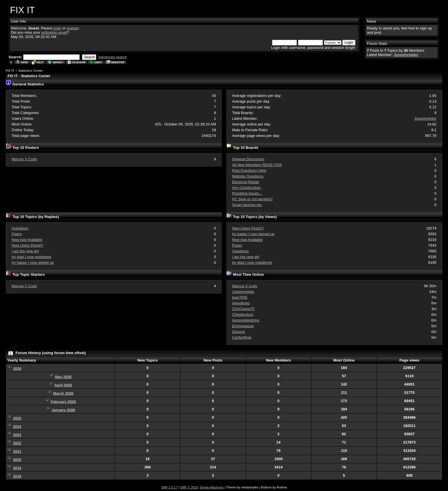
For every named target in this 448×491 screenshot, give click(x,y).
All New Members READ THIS (257, 165)
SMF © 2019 (189, 487)
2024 (17, 427)
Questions (20, 228)
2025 (17, 418)
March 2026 (63, 393)
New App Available (27, 240)
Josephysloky (406, 55)
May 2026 (63, 377)
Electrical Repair (246, 182)
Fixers (17, 234)
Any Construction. (247, 188)
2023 (17, 435)
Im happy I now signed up (33, 263)
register (73, 28)
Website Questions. (248, 176)
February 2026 (63, 402)
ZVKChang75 (243, 309)
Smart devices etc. (247, 205)
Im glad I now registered (32, 257)
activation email (54, 32)
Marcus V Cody (24, 159)
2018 (17, 476)
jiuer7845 (240, 297)
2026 (17, 369)
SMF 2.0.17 (169, 487)
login (57, 28)
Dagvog (238, 332)
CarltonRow (242, 337)
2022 (17, 443)
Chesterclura (243, 315)
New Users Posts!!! (28, 245)
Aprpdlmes (241, 303)
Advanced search (113, 57)
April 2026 (63, 385)
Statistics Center (30, 71)
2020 (17, 460)
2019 (17, 468)
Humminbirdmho (246, 320)
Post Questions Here (249, 170)
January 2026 (63, 410)
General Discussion (248, 159)
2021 (17, 451)
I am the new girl (25, 251)
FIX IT (10, 71)
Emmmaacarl (243, 326)
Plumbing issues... (247, 193)
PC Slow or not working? (252, 199)
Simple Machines (212, 487)
